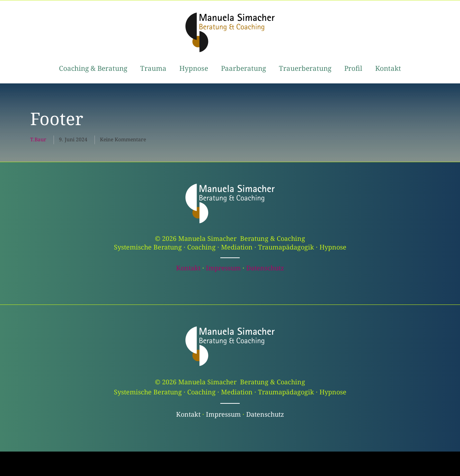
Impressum (223, 268)
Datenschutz (265, 268)
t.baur (38, 139)
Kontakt (188, 268)
